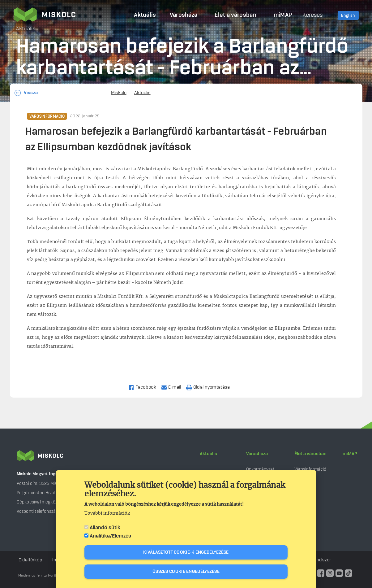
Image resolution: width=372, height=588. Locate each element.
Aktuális (142, 93)
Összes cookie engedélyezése (186, 572)
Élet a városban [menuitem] (235, 15)
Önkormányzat (260, 469)
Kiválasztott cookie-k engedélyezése (186, 552)
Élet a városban (310, 454)
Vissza (31, 93)
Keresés (312, 15)
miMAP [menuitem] (283, 15)
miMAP (350, 454)
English (348, 15)
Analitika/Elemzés (110, 536)
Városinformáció (47, 116)
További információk (107, 513)
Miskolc (119, 93)
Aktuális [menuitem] (145, 15)
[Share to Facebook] (145, 387)
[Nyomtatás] (211, 387)
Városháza (257, 454)
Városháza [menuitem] (184, 15)
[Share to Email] (174, 387)
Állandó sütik (105, 528)
